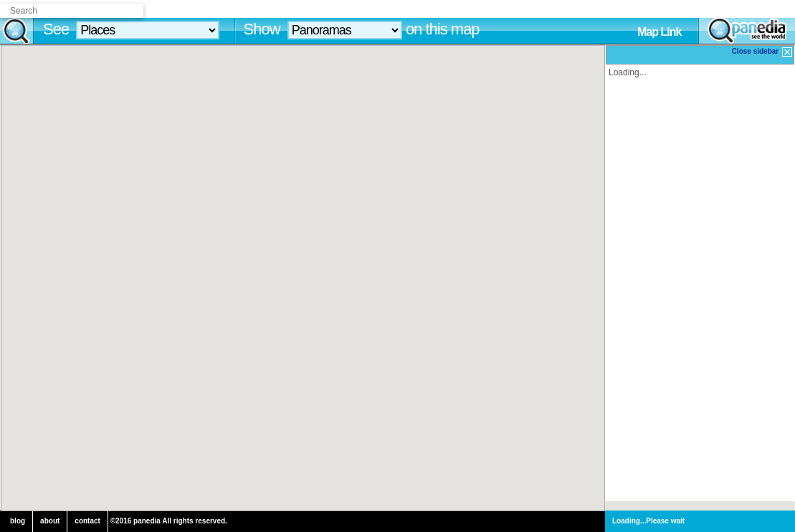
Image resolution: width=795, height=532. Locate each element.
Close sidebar (763, 52)
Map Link (659, 32)
